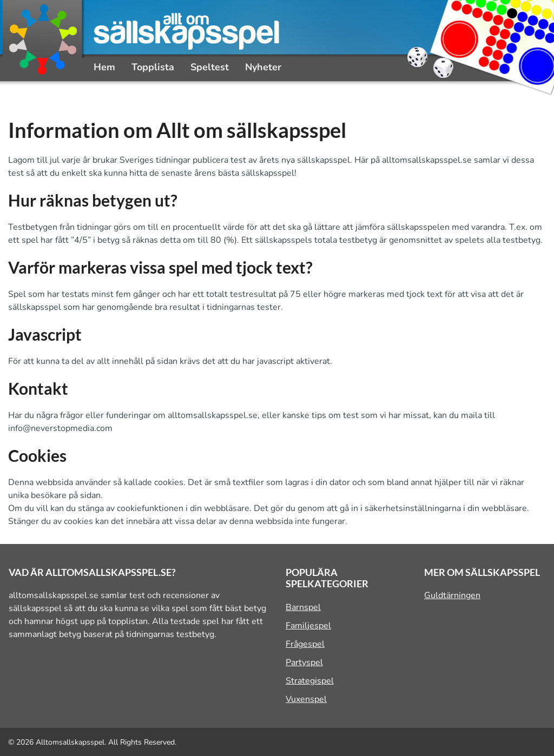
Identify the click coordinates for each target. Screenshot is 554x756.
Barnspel (303, 607)
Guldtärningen (452, 595)
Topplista (153, 67)
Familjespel (308, 626)
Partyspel (304, 662)
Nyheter (263, 67)
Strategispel (310, 681)
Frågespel (305, 644)
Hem (104, 67)
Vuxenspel (306, 699)
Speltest (210, 67)
